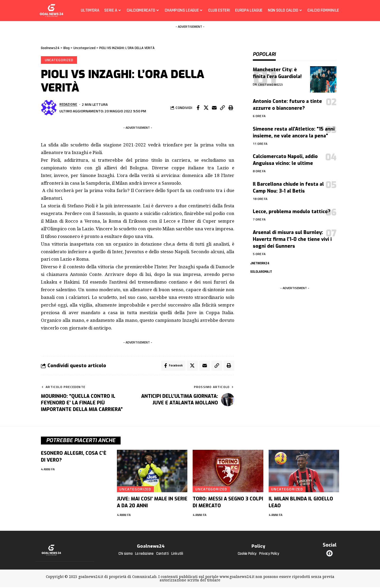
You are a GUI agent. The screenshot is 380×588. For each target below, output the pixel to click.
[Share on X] (206, 108)
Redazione (69, 105)
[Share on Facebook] (198, 108)
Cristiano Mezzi (271, 80)
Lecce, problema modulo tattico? (292, 208)
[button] (222, 108)
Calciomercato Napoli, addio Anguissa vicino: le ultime (285, 156)
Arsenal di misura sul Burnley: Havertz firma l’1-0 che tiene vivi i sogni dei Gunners (292, 235)
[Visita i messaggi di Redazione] (49, 108)
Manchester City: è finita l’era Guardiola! (277, 69)
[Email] (214, 108)
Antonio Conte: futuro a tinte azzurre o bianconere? (287, 101)
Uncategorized (59, 60)
